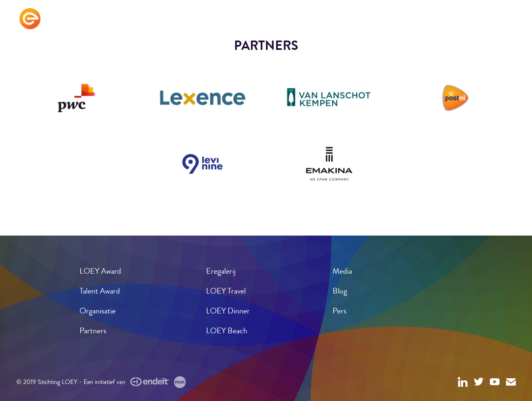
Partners (93, 331)
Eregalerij (221, 271)
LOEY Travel (226, 291)
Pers (339, 311)
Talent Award (100, 291)
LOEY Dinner (228, 311)
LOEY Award (100, 271)
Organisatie (98, 311)
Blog (340, 291)
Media (342, 271)
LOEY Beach (227, 331)
